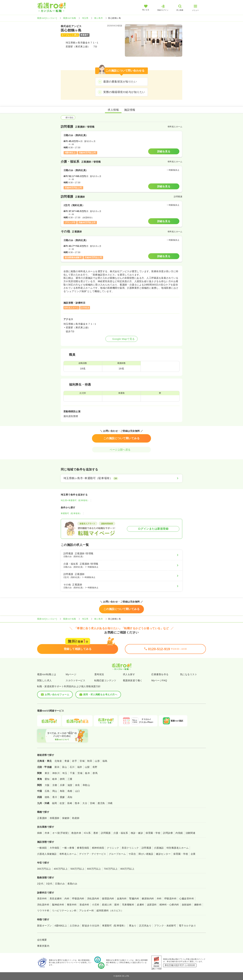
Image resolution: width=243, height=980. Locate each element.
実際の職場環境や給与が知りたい (124, 92)
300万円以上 (44, 869)
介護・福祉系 (121, 833)
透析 (96, 833)
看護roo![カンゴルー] (47, 18)
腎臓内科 (134, 899)
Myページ (71, 674)
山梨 (87, 767)
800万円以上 (127, 869)
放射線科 (187, 905)
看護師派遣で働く (133, 680)
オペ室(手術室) (60, 833)
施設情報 (130, 110)
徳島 (47, 797)
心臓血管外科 (187, 899)
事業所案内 (43, 946)
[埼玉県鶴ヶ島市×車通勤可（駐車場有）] (122, 478)
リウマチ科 (43, 911)
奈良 (78, 785)
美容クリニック (130, 848)
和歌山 (86, 785)
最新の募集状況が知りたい (120, 82)
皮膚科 (140, 905)
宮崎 (92, 803)
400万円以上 (61, 869)
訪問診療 (168, 833)
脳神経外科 (58, 905)
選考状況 (99, 674)
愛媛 (62, 797)
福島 (105, 761)
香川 (55, 797)
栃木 (87, 773)
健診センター (163, 854)
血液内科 (122, 899)
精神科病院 (98, 848)
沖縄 (110, 803)
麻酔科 (198, 905)
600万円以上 (94, 869)
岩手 (75, 761)
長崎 (70, 803)
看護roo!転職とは (47, 674)
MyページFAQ (159, 680)
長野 (95, 767)
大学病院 (55, 848)
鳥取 (62, 791)
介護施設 (159, 848)
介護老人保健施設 (47, 854)
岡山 (55, 791)
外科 (159, 899)
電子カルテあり (187, 926)
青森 (67, 761)
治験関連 (191, 833)
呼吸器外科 (170, 899)
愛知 (47, 779)
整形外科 (72, 905)
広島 (47, 791)
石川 (72, 767)
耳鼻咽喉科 (128, 905)
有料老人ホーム (68, 854)
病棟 (40, 833)
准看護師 (55, 818)
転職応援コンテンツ (105, 680)
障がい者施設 (146, 854)
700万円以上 (111, 869)
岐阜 (55, 779)
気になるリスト (189, 674)
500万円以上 (77, 869)
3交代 (49, 884)
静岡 (62, 779)
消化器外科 (43, 905)
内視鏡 (179, 833)
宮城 (82, 761)
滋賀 (70, 785)
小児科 (96, 905)
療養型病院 (83, 848)
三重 (70, 779)
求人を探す (129, 674)
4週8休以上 (61, 926)
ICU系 (87, 833)
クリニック (113, 848)
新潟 (57, 767)
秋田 (90, 761)
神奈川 (56, 773)
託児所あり (145, 926)
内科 (67, 899)
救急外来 (76, 833)
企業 (193, 854)
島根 (70, 791)
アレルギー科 (86, 911)
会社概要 (42, 940)
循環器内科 (108, 899)
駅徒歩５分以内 (91, 926)
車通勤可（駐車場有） (71, 513)
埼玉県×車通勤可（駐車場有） (75, 500)
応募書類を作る (160, 674)
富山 (65, 767)
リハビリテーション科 (64, 911)
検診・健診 (137, 833)
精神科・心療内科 (169, 905)
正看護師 (42, 818)
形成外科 (84, 905)
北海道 (58, 761)
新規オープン (44, 926)
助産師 (76, 818)
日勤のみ (60, 884)
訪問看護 (106, 833)
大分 (85, 803)
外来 (47, 833)
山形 (97, 761)
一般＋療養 (68, 848)
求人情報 (113, 110)
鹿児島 (101, 803)
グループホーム (117, 854)
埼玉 (65, 773)
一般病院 (42, 848)
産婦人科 (107, 905)
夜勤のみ (72, 884)
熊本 (77, 803)
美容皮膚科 (56, 899)
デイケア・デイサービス (93, 854)
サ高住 (132, 854)
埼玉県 (85, 18)
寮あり (133, 926)
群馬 (95, 773)
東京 (47, 773)
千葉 (72, 773)
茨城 (80, 773)
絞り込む (68, 117)
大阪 (47, 785)
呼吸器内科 (78, 899)
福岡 (54, 803)
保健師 (66, 818)
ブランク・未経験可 (165, 926)
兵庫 (62, 785)
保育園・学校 (153, 833)
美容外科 (42, 899)
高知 (70, 797)
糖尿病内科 (148, 899)
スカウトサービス (75, 680)
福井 (80, 767)
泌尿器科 (152, 905)
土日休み (75, 926)
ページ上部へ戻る (122, 450)
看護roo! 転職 (70, 18)
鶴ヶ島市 (99, 18)
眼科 (117, 905)
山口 (78, 791)
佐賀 (62, 803)
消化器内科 (93, 899)
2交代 (40, 884)
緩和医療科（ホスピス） (110, 911)
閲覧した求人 (44, 680)
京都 (55, 785)
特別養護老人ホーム (178, 848)
